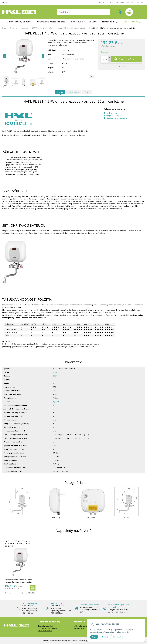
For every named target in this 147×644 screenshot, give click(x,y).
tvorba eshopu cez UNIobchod (68, 641)
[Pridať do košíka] (121, 59)
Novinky (136, 22)
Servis (109, 2)
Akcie (126, 22)
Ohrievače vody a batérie (19, 28)
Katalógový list (111, 113)
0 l (54, 383)
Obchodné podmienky (46, 626)
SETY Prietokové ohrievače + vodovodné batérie (50, 28)
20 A (55, 380)
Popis (60, 92)
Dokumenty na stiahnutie (124, 2)
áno (55, 391)
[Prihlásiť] (120, 12)
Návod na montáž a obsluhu (116, 118)
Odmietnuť (117, 637)
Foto (87, 92)
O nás (102, 2)
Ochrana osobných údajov (48, 628)
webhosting (83, 641)
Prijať (94, 637)
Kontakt (140, 2)
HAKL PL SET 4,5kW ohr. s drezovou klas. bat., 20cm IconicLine (17, 544)
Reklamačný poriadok (81, 626)
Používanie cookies (45, 631)
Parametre (74, 92)
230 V (55, 376)
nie (54, 405)
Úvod (7, 2)
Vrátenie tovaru (79, 628)
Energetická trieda (113, 115)
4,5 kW (56, 372)
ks (107, 59)
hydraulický (57, 402)
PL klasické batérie (78, 28)
